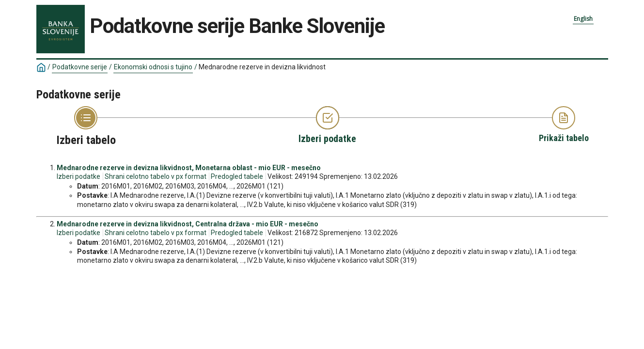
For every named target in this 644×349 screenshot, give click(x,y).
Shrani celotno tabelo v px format (156, 176)
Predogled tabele (237, 176)
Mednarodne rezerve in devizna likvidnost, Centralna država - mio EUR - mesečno (188, 224)
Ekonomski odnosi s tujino (153, 67)
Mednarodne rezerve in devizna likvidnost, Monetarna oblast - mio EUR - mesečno (189, 168)
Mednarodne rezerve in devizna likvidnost (262, 67)
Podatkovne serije (80, 67)
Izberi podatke (79, 176)
